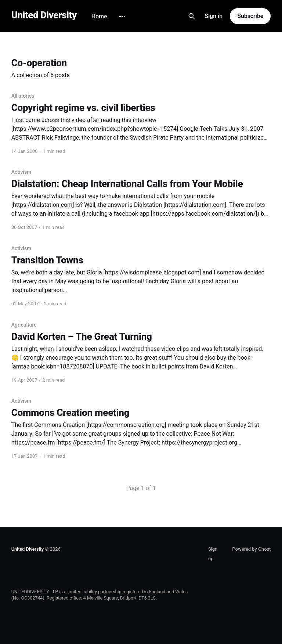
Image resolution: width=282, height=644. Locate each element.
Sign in (214, 16)
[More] (122, 17)
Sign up (213, 554)
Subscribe (250, 16)
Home (99, 16)
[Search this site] (192, 16)
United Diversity (44, 15)
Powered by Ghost (251, 549)
